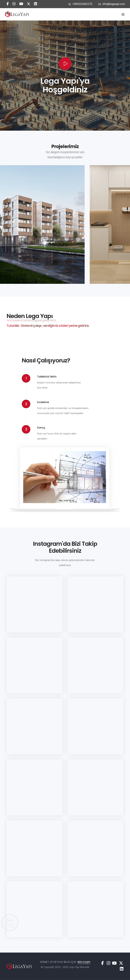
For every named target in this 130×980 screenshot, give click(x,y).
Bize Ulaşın (84, 956)
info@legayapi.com (112, 4)
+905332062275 (80, 4)
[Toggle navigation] (123, 14)
